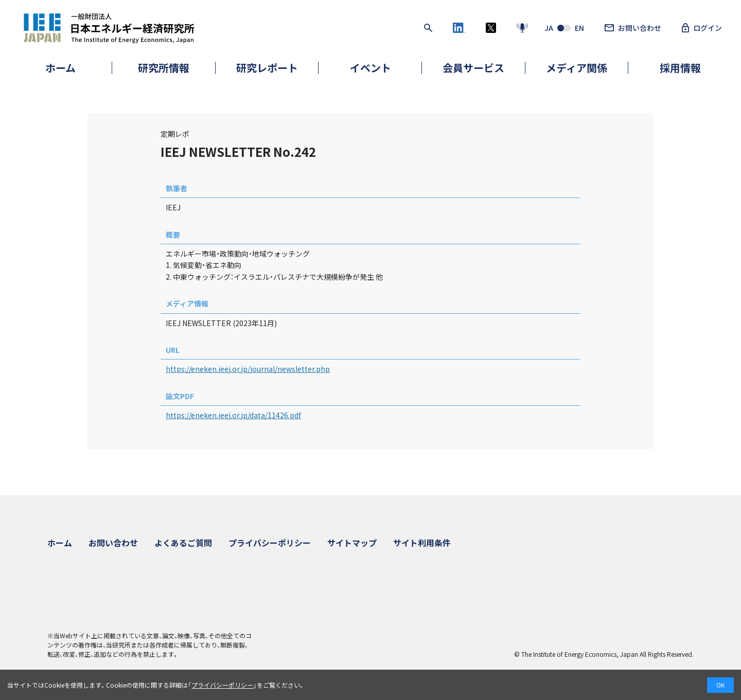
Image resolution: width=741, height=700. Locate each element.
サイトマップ (352, 543)
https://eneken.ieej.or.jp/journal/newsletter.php (248, 369)
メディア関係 (577, 68)
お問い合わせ (633, 28)
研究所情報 (164, 68)
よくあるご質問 (183, 543)
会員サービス (473, 68)
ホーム (60, 68)
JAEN (564, 28)
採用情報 (680, 68)
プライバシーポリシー (270, 543)
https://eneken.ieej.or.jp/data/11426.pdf (233, 415)
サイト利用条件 (422, 543)
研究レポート (267, 68)
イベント (370, 68)
